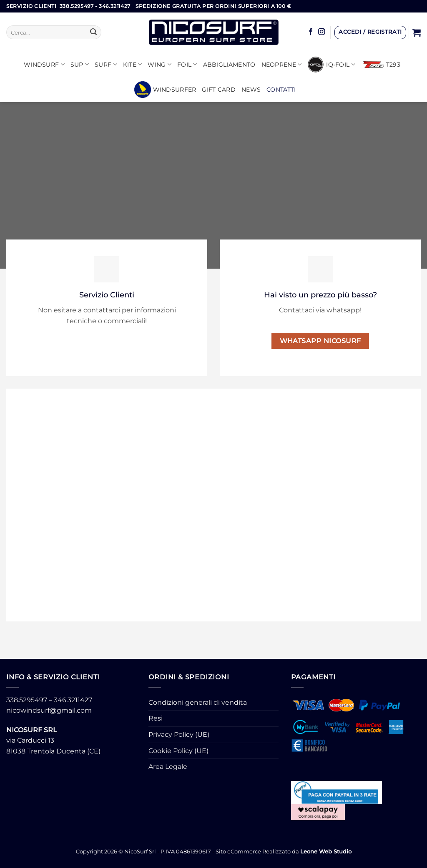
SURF (106, 64)
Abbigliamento (229, 65)
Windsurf (44, 64)
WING (159, 64)
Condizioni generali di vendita (198, 702)
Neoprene (282, 64)
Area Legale (168, 767)
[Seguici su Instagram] (322, 32)
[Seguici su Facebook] (311, 32)
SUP (80, 64)
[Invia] (93, 32)
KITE (133, 64)
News (251, 90)
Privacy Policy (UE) (179, 735)
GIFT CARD (219, 90)
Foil (187, 64)
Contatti (281, 90)
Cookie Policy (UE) (178, 751)
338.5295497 (27, 700)
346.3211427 (73, 700)
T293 (382, 65)
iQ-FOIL (331, 65)
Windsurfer (165, 90)
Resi (156, 718)
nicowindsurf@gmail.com (49, 710)
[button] (370, 32)
